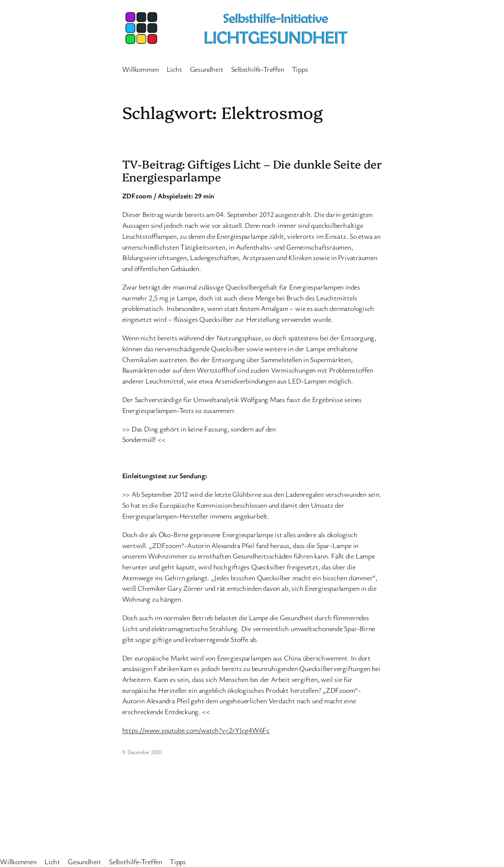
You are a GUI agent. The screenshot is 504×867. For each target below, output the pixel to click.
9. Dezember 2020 (142, 752)
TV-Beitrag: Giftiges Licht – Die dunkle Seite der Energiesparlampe (252, 170)
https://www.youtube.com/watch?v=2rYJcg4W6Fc (196, 730)
